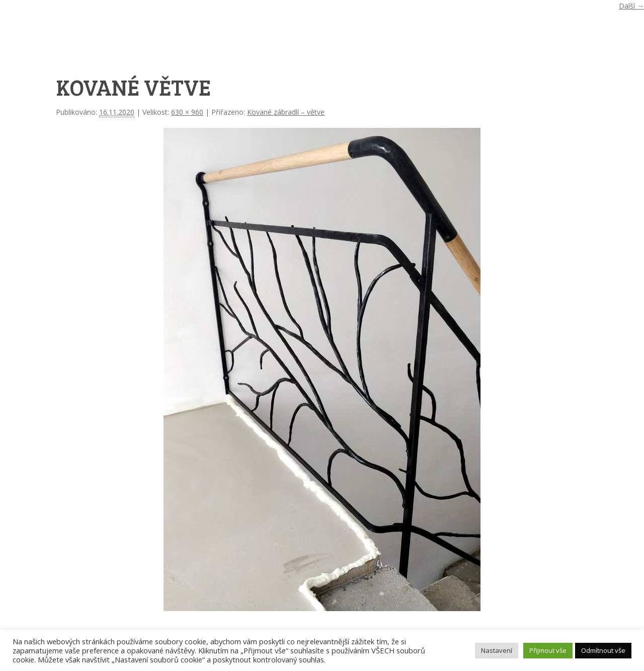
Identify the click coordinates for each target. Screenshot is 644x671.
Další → (631, 6)
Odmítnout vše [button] (603, 650)
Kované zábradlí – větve (286, 112)
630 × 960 (187, 112)
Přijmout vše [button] (548, 650)
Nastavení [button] (497, 650)
